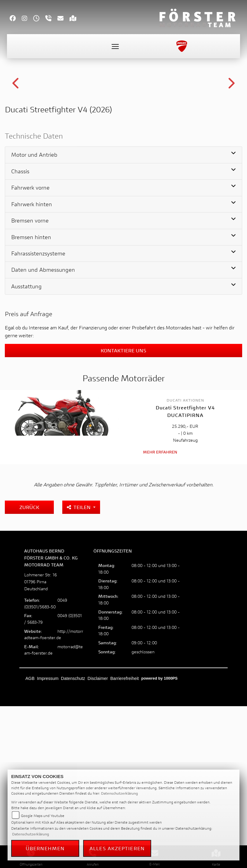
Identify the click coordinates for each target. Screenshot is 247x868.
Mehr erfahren (160, 618)
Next (231, 168)
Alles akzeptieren (117, 848)
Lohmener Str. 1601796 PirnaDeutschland (41, 747)
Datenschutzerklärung (119, 793)
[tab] (123, 321)
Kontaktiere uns (123, 516)
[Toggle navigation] (115, 46)
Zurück (29, 673)
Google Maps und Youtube (43, 816)
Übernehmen (45, 848)
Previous (16, 168)
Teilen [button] (79, 673)
